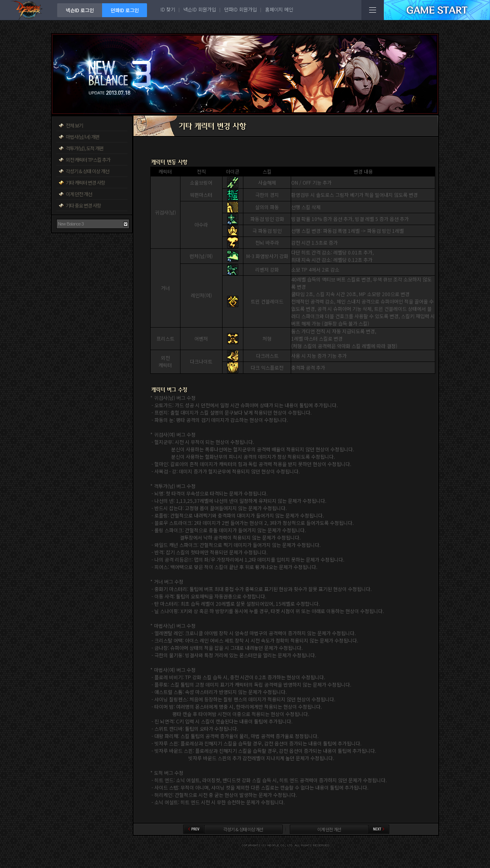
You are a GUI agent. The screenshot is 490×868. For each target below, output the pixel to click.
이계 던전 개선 (79, 194)
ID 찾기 (168, 9)
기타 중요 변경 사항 (83, 205)
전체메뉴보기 (373, 10)
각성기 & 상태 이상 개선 (87, 171)
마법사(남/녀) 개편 (82, 137)
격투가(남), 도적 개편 (85, 148)
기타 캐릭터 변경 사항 (85, 182)
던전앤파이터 (29, 10)
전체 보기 (74, 125)
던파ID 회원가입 (241, 9)
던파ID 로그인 (125, 10)
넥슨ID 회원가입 (200, 9)
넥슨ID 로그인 (80, 10)
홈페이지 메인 (279, 9)
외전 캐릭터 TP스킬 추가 (88, 160)
